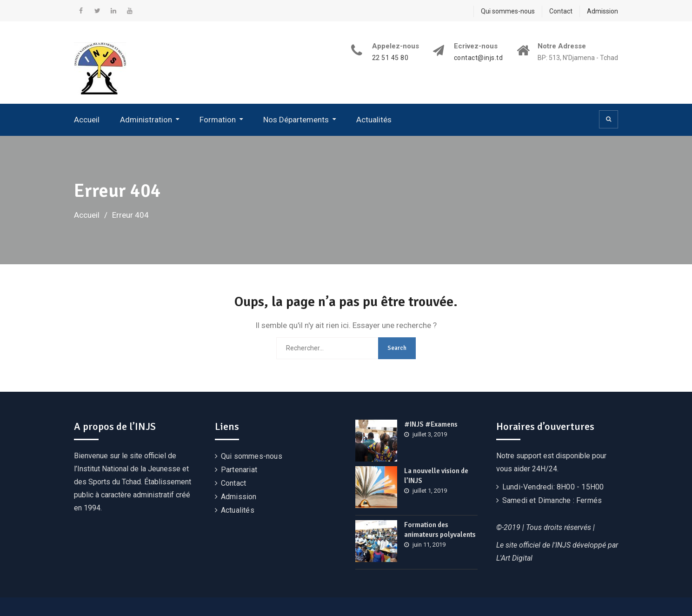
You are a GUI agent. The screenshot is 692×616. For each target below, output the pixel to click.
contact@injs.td (479, 58)
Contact (561, 11)
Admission (602, 11)
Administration (146, 120)
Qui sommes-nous (508, 11)
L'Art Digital (514, 558)
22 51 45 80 (390, 58)
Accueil (87, 120)
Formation (218, 120)
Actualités (374, 120)
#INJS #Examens (431, 424)
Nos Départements (296, 120)
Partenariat (239, 470)
